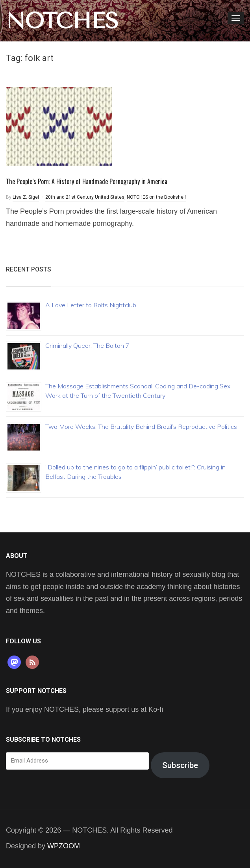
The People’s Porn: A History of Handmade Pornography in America (87, 181)
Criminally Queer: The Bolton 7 (87, 345)
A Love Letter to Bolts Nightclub (91, 305)
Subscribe (180, 765)
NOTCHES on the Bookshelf (156, 197)
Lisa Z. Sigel (26, 197)
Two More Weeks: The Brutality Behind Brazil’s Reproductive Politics (141, 427)
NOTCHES (62, 21)
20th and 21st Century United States (85, 197)
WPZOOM (64, 846)
